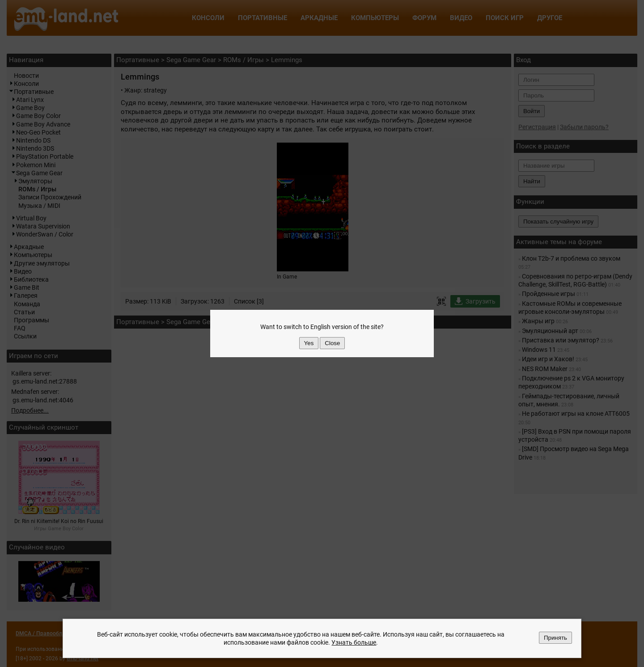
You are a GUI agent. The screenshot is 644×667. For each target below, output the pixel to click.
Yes (309, 343)
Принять (555, 638)
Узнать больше (354, 642)
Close (332, 343)
